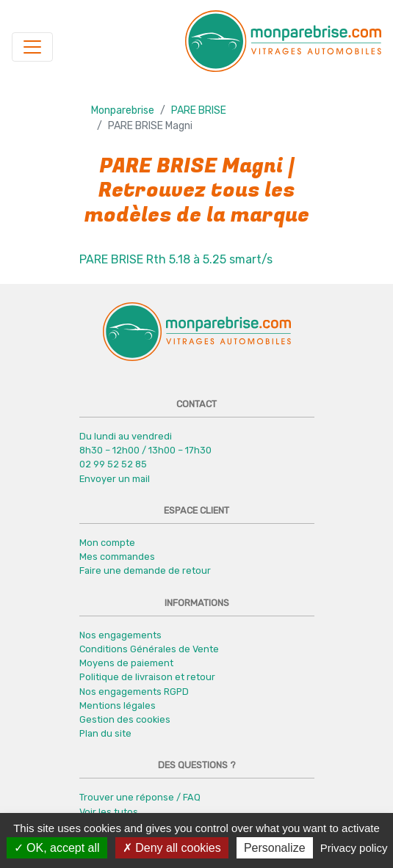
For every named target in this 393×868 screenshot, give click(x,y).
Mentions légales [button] (118, 705)
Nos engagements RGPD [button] (134, 692)
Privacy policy (354, 848)
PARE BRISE (199, 110)
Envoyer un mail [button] (115, 479)
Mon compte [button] (107, 543)
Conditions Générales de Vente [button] (149, 649)
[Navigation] (32, 47)
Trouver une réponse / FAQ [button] (140, 797)
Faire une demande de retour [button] (145, 570)
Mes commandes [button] (117, 557)
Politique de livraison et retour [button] (147, 677)
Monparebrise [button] (123, 110)
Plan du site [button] (105, 733)
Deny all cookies (172, 848)
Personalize (275, 848)
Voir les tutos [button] (109, 812)
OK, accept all (57, 848)
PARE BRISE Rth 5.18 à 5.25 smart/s (176, 259)
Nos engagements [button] (120, 635)
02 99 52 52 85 (113, 464)
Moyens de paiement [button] (126, 663)
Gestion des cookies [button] (125, 719)
